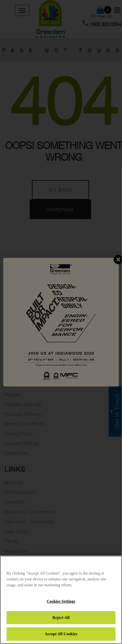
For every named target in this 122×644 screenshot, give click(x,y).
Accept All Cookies (61, 634)
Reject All (61, 618)
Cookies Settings (61, 601)
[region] (61, 600)
